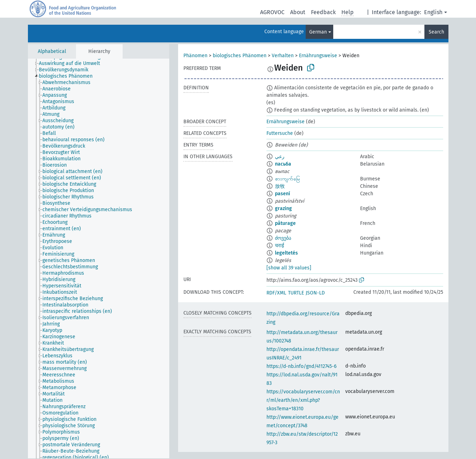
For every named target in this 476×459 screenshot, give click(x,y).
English (433, 12)
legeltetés (286, 253)
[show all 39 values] (289, 268)
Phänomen (195, 56)
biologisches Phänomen (240, 56)
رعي (280, 157)
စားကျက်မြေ (287, 179)
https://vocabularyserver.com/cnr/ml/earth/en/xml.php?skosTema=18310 (303, 400)
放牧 (280, 186)
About (298, 12)
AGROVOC (272, 12)
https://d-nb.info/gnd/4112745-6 (301, 366)
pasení (283, 194)
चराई (280, 246)
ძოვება (283, 238)
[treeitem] (72, 64)
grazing (283, 208)
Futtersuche (280, 133)
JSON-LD (315, 293)
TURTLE (296, 293)
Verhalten (283, 56)
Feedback (323, 12)
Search (436, 32)
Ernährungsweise (318, 56)
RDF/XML (276, 293)
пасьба (283, 164)
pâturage (285, 223)
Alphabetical (52, 51)
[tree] (99, 258)
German (318, 32)
